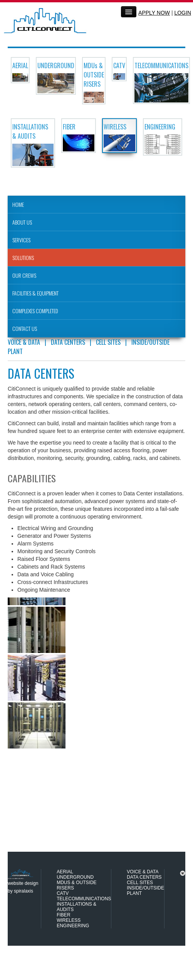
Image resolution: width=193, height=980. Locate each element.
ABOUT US (22, 222)
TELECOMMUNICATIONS (84, 899)
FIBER (63, 915)
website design (23, 883)
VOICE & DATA (24, 342)
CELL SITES (108, 342)
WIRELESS (69, 920)
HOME (18, 204)
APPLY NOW (154, 13)
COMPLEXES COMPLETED (35, 311)
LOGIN (183, 13)
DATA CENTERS (68, 342)
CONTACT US (25, 328)
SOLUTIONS (23, 258)
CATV (63, 893)
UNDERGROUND (75, 877)
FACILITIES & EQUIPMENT (35, 293)
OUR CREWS (24, 275)
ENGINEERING (73, 926)
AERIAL (65, 872)
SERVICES (21, 240)
